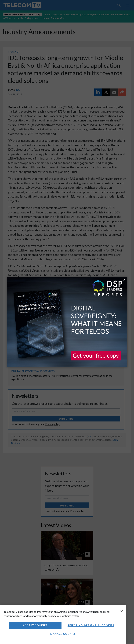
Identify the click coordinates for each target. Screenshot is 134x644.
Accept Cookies (35, 625)
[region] (63, 624)
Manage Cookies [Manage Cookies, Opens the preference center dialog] (63, 634)
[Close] (122, 611)
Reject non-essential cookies (91, 625)
